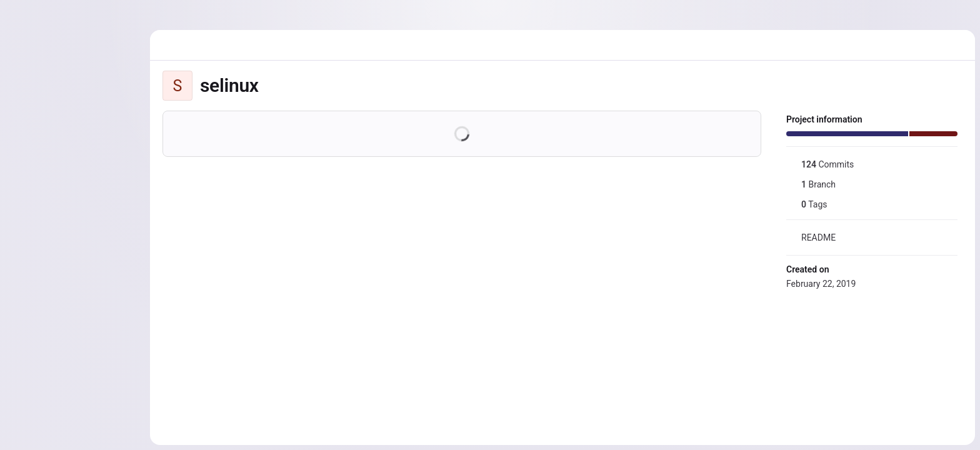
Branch (811, 184)
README (811, 237)
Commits (820, 164)
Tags (807, 204)
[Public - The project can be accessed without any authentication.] (269, 86)
